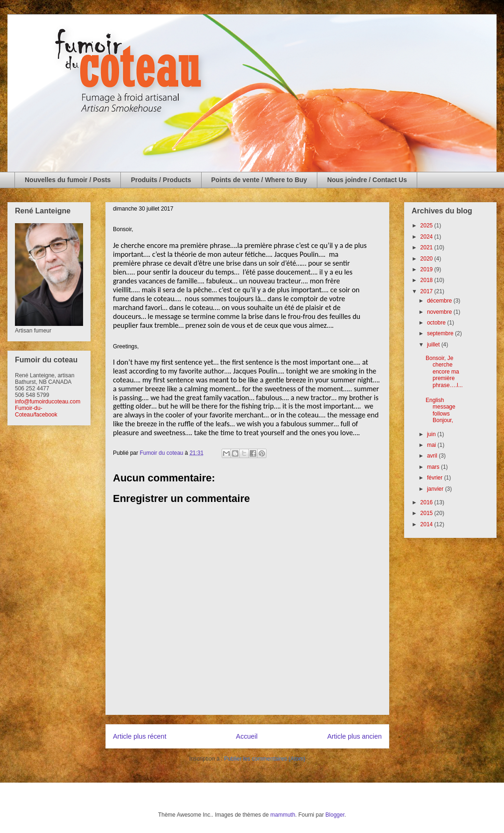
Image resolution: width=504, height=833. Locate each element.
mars (434, 467)
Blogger (335, 815)
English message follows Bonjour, (441, 410)
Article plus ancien (354, 736)
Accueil (247, 736)
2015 (427, 513)
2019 (427, 269)
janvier (436, 489)
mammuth (283, 815)
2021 (427, 247)
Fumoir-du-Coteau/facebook (36, 411)
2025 (427, 226)
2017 (427, 291)
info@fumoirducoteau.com (48, 402)
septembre (441, 333)
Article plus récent (140, 736)
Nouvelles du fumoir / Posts (68, 180)
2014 (427, 524)
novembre (440, 312)
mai (432, 445)
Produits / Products (161, 180)
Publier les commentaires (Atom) (265, 759)
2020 (427, 259)
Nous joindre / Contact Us (367, 180)
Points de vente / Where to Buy (259, 180)
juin (432, 434)
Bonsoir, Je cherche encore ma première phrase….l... (444, 372)
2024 (427, 237)
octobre (437, 323)
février (436, 478)
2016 (427, 502)
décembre (440, 301)
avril (433, 456)
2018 (427, 280)
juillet (434, 345)
